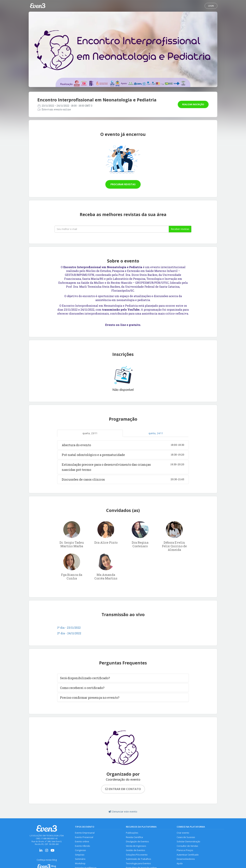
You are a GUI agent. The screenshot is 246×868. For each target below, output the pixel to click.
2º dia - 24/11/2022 (69, 633)
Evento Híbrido (83, 846)
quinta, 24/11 (156, 433)
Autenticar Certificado (188, 855)
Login (211, 6)
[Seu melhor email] (112, 229)
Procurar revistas (123, 184)
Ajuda (180, 863)
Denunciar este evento (123, 812)
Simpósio (80, 855)
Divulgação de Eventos (137, 842)
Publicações (132, 833)
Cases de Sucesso (186, 837)
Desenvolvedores (186, 859)
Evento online (82, 842)
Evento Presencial (84, 837)
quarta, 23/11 (90, 433)
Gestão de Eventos (135, 850)
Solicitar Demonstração (188, 842)
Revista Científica (134, 837)
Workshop (80, 863)
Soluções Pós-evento (137, 855)
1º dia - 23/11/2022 (69, 628)
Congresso (80, 850)
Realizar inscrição (193, 104)
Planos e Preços (185, 850)
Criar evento (183, 833)
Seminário (80, 859)
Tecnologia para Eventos (138, 863)
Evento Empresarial (85, 833)
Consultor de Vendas (187, 846)
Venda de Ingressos (136, 846)
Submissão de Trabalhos (138, 859)
